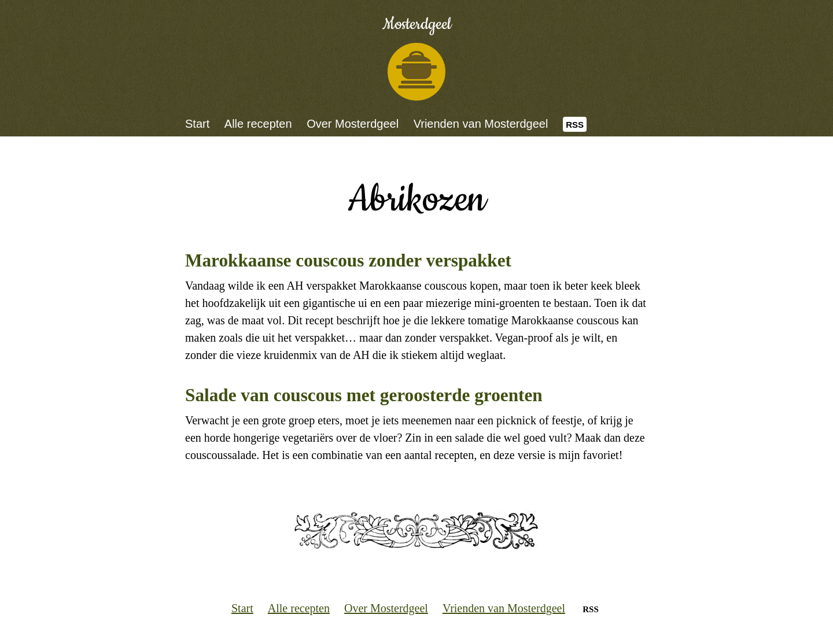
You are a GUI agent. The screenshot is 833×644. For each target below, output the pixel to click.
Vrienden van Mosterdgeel (481, 124)
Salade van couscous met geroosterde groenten (364, 395)
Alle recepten (258, 124)
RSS (575, 125)
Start (197, 124)
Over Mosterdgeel (353, 124)
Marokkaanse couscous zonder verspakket (348, 260)
